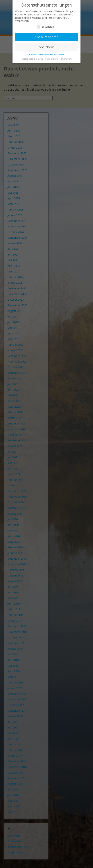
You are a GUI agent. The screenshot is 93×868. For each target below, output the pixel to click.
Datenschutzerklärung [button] (48, 59)
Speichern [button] (47, 47)
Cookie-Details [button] (28, 59)
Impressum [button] (66, 59)
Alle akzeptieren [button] (46, 37)
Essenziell (45, 27)
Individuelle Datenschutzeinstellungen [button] (47, 55)
